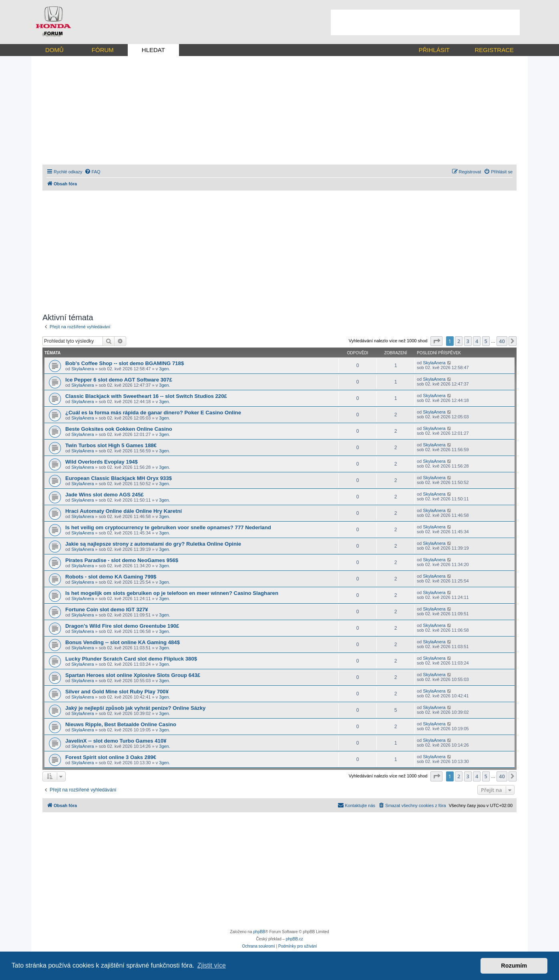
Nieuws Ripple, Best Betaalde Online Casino (121, 724)
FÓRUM (103, 50)
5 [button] (486, 341)
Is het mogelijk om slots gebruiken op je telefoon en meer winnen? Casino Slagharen (172, 593)
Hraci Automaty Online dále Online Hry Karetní (124, 511)
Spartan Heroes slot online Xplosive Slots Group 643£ (133, 675)
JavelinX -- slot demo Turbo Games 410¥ (116, 741)
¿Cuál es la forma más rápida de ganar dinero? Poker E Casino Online (153, 413)
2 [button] (459, 341)
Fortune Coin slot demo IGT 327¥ (107, 609)
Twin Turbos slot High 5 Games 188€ (111, 445)
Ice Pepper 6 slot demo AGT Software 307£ (119, 380)
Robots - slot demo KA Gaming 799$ (111, 577)
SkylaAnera (82, 369)
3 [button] (468, 341)
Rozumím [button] (514, 966)
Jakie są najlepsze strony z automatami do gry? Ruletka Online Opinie (153, 544)
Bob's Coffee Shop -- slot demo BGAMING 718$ (125, 363)
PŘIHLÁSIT (434, 50)
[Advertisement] (425, 22)
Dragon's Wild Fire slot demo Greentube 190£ (122, 626)
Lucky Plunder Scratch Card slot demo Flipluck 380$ (131, 659)
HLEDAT (153, 50)
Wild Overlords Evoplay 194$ (102, 462)
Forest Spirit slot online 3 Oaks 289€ (111, 757)
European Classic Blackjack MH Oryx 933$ (119, 478)
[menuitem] (92, 172)
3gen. (165, 369)
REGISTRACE (494, 50)
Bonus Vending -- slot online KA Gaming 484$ (123, 642)
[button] (436, 341)
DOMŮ (54, 50)
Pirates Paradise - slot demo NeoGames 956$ (122, 560)
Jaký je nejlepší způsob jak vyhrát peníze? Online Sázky (135, 708)
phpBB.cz (295, 939)
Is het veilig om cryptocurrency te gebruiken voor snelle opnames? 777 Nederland (168, 527)
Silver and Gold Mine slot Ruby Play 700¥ (117, 692)
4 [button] (477, 341)
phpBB (259, 932)
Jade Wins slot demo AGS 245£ (105, 495)
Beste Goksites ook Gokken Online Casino (119, 429)
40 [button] (502, 341)
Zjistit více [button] (212, 965)
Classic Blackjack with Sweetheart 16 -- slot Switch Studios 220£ (146, 396)
